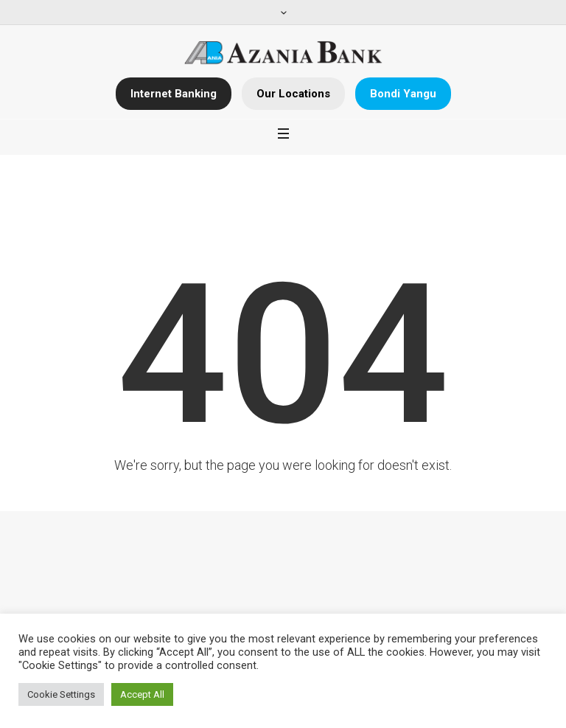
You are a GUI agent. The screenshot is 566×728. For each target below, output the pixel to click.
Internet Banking (174, 94)
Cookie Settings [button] (61, 694)
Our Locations (293, 94)
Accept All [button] (142, 694)
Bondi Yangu (403, 94)
